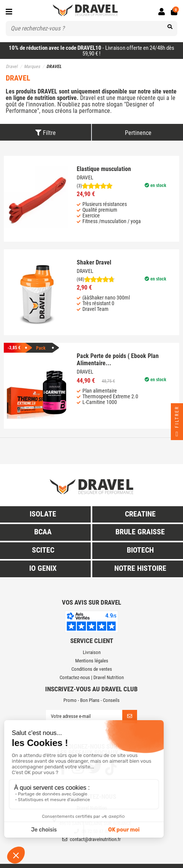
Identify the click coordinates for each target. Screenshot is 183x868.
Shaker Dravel (94, 262)
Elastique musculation (104, 169)
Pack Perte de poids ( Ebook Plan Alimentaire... (118, 360)
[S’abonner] (130, 717)
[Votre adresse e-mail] (84, 717)
